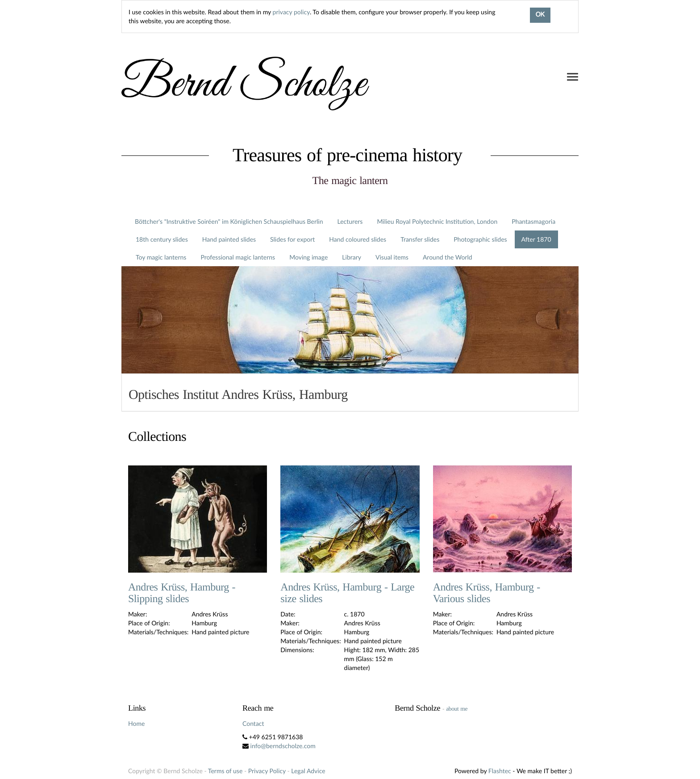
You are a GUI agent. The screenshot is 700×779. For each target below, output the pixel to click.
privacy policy (291, 12)
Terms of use (225, 771)
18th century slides (162, 239)
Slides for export (292, 239)
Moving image (308, 257)
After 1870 (536, 239)
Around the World (448, 257)
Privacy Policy (267, 771)
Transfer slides (420, 239)
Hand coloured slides (358, 239)
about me (457, 709)
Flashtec (500, 771)
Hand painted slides (229, 239)
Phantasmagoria (533, 221)
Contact (253, 723)
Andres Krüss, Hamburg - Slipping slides (182, 593)
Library (352, 257)
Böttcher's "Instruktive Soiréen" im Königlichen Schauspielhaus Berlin (229, 221)
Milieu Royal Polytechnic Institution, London (437, 221)
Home (136, 723)
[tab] (350, 392)
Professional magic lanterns (238, 257)
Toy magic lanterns (161, 257)
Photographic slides (480, 239)
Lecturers (350, 221)
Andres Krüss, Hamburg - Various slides (487, 593)
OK (540, 15)
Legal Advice (308, 771)
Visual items (392, 257)
